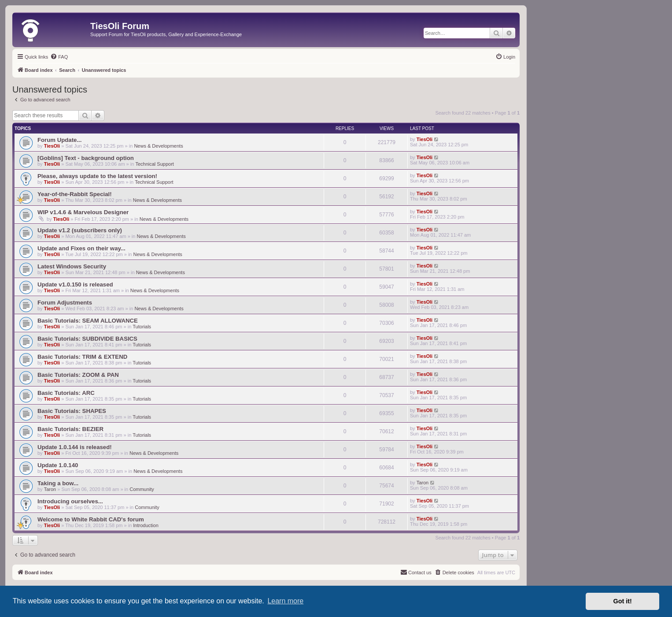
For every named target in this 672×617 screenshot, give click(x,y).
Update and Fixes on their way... (81, 248)
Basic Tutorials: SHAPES (72, 411)
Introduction (146, 525)
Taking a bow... (58, 483)
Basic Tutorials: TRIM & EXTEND (82, 357)
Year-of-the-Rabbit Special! (75, 194)
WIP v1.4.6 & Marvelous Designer (83, 212)
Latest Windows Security (72, 266)
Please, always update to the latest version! (97, 176)
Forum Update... (59, 140)
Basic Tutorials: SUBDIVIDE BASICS (87, 339)
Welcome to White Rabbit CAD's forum (91, 519)
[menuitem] (59, 57)
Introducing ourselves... (70, 501)
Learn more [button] (285, 601)
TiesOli (52, 146)
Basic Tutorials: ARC (66, 393)
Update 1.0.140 (58, 465)
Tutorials (142, 327)
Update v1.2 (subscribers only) (80, 230)
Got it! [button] (623, 601)
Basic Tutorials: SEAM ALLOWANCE (88, 321)
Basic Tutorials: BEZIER (70, 429)
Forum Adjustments (65, 303)
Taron (50, 489)
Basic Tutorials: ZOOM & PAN (78, 375)
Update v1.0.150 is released (75, 284)
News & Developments (158, 146)
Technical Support (154, 164)
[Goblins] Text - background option (86, 158)
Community (142, 489)
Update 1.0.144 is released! (75, 447)
